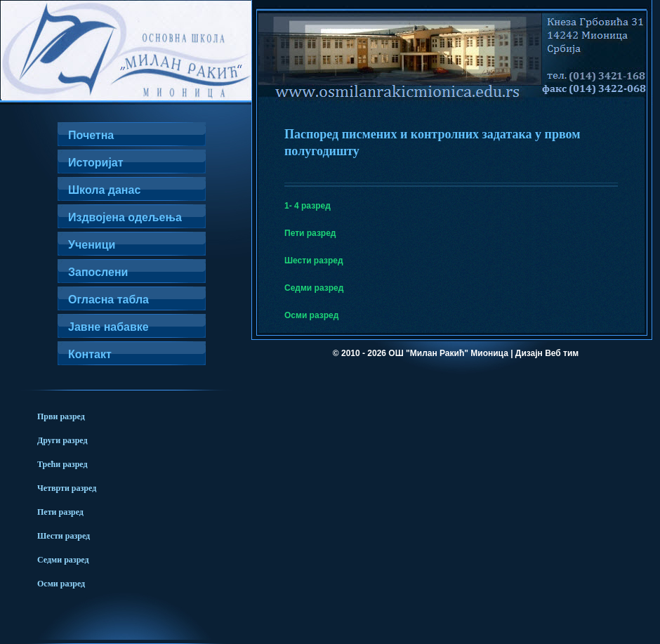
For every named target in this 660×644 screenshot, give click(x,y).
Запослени (98, 272)
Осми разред (311, 315)
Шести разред (314, 261)
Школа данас (104, 190)
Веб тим (562, 353)
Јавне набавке (108, 327)
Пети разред (310, 233)
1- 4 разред (308, 206)
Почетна (91, 135)
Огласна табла (108, 300)
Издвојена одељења (125, 217)
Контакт (90, 354)
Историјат (96, 163)
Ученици (92, 245)
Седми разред (314, 288)
